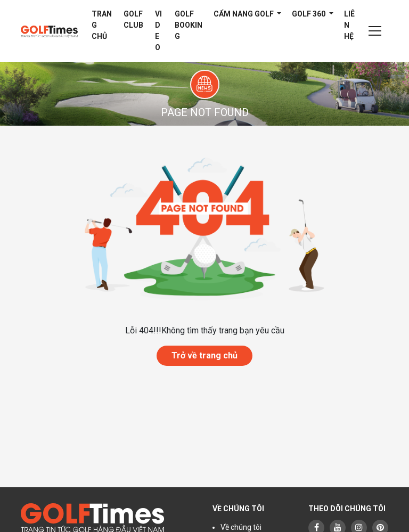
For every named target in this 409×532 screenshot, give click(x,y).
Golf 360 (309, 14)
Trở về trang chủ (204, 355)
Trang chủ (102, 25)
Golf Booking (189, 25)
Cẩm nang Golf (244, 14)
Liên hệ (349, 25)
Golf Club (133, 19)
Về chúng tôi (241, 527)
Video (158, 31)
